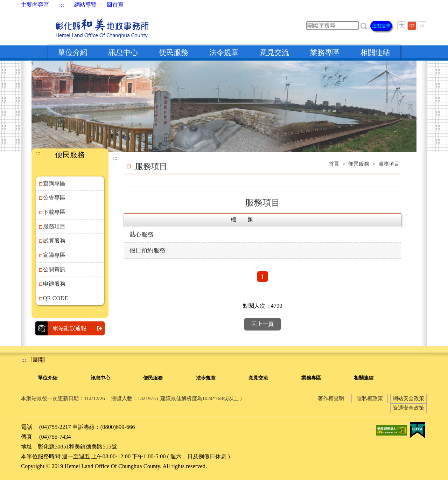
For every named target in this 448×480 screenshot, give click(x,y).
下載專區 (54, 212)
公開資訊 (54, 269)
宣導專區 (54, 255)
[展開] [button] (38, 360)
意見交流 (274, 53)
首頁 (334, 164)
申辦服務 (54, 284)
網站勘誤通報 (79, 328)
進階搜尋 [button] (381, 26)
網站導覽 (85, 5)
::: (62, 5)
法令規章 (224, 53)
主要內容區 (35, 5)
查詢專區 (54, 183)
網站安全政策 (408, 398)
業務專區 (325, 53)
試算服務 (54, 241)
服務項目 (54, 226)
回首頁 (115, 5)
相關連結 (375, 53)
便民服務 (174, 53)
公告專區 (54, 198)
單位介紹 (73, 53)
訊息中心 (123, 53)
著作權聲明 (331, 398)
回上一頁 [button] (262, 324)
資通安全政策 (408, 408)
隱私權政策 (370, 398)
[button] (364, 25)
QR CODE (56, 298)
